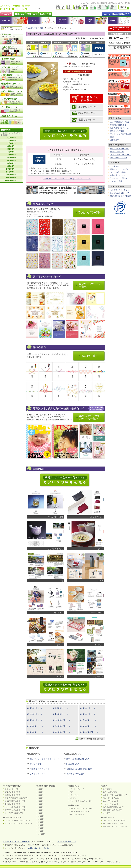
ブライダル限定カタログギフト (17, 798)
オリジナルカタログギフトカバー (96, 21)
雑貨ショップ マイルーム (56, 7)
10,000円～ (42, 816)
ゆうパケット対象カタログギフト (18, 820)
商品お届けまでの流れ (119, 175)
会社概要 (69, 7)
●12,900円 (88, 720)
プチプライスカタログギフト (16, 810)
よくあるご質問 (77, 7)
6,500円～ (41, 813)
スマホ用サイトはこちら (67, 842)
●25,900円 (88, 726)
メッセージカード (70, 21)
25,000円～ (42, 825)
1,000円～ (41, 789)
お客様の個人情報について (113, 807)
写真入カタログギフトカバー (81, 808)
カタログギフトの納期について (115, 795)
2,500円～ (41, 795)
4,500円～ (41, 807)
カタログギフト (125, 7)
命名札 (119, 21)
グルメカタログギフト (13, 792)
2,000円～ (41, 792)
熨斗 (72, 792)
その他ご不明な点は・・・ (78, 774)
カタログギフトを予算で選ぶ (32, 14)
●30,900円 (35, 732)
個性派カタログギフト (13, 804)
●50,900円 (62, 732)
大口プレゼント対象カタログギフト (19, 823)
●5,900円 (87, 714)
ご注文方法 (92, 7)
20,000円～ (42, 822)
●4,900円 (61, 714)
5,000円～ (41, 810)
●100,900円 (89, 732)
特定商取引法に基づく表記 (120, 196)
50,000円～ (42, 831)
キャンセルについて (111, 804)
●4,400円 (34, 714)
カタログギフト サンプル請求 (114, 820)
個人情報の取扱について (120, 193)
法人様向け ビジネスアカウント (115, 826)
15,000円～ (42, 819)
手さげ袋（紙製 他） (78, 814)
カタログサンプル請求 (119, 158)
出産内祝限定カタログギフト (16, 801)
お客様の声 (85, 7)
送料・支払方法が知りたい (78, 759)
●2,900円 (34, 708)
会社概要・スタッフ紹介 (120, 190)
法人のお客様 (111, 14)
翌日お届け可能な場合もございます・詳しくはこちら (67, 178)
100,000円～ (42, 834)
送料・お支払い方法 (103, 7)
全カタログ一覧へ (38, 774)
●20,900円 (62, 726)
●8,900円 (34, 720)
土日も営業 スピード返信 (120, 122)
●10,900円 (62, 720)
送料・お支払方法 (110, 792)
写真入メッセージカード (80, 811)
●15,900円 (35, 726)
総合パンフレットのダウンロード (45, 759)
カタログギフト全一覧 (45, 14)
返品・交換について (111, 801)
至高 (41, 28)
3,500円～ (41, 801)
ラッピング (14, 21)
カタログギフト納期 (118, 172)
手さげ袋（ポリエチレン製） (81, 801)
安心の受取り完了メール (120, 128)
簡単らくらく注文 (117, 131)
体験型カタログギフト (13, 795)
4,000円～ (41, 804)
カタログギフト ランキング (6, 14)
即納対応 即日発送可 (118, 125)
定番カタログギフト (13, 789)
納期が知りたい (73, 764)
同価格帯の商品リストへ (41, 769)
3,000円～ (41, 798)
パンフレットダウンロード (120, 155)
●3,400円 (61, 708)
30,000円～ (42, 828)
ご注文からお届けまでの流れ (79, 769)
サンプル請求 (36, 764)
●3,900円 (87, 708)
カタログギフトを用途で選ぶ (19, 14)
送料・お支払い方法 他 (119, 169)
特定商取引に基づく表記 (112, 810)
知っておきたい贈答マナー (120, 178)
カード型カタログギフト (14, 813)
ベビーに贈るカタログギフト (16, 807)
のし (42, 21)
